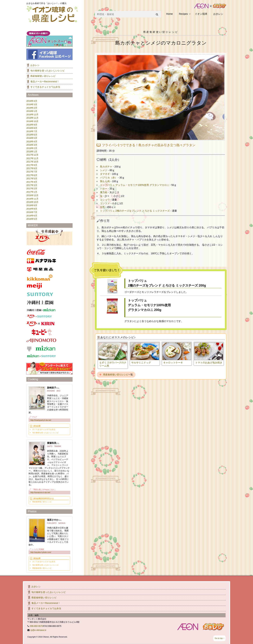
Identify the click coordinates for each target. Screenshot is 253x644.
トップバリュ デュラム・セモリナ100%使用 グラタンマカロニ (135, 185)
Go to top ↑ (219, 638)
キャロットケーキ (173, 363)
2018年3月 (32, 145)
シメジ (104, 170)
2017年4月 (32, 182)
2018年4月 (32, 142)
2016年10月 (32, 202)
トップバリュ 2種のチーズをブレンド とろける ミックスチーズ (135, 211)
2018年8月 (32, 128)
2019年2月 (32, 108)
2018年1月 (32, 152)
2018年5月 (32, 138)
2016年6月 (32, 216)
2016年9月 (32, 205)
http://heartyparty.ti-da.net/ (41, 420)
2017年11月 (32, 158)
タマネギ (105, 174)
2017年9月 (32, 165)
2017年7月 (32, 172)
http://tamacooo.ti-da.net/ (40, 492)
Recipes (183, 14)
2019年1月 (32, 111)
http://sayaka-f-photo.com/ (41, 552)
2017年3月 (32, 185)
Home (169, 14)
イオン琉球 (201, 14)
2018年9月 (32, 125)
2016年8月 (32, 209)
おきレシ (218, 14)
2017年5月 (32, 179)
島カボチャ (106, 167)
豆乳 (102, 207)
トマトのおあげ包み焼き (209, 363)
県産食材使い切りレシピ (116, 375)
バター (104, 189)
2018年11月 (32, 118)
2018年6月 (32, 135)
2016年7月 (32, 212)
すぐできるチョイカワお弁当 (45, 87)
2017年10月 (32, 162)
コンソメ (105, 203)
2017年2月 (32, 189)
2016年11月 (32, 199)
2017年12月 (32, 155)
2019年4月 (32, 101)
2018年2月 (32, 148)
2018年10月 (32, 121)
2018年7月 (32, 131)
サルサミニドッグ (141, 363)
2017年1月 (32, 192)
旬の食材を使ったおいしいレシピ (48, 71)
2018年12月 (32, 114)
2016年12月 (32, 195)
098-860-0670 (36, 626)
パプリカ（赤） (109, 178)
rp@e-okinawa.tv (38, 630)
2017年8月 (32, 168)
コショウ (105, 200)
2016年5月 (32, 219)
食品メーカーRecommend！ (45, 82)
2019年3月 (32, 104)
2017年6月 (32, 175)
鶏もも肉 (105, 181)
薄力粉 (104, 192)
